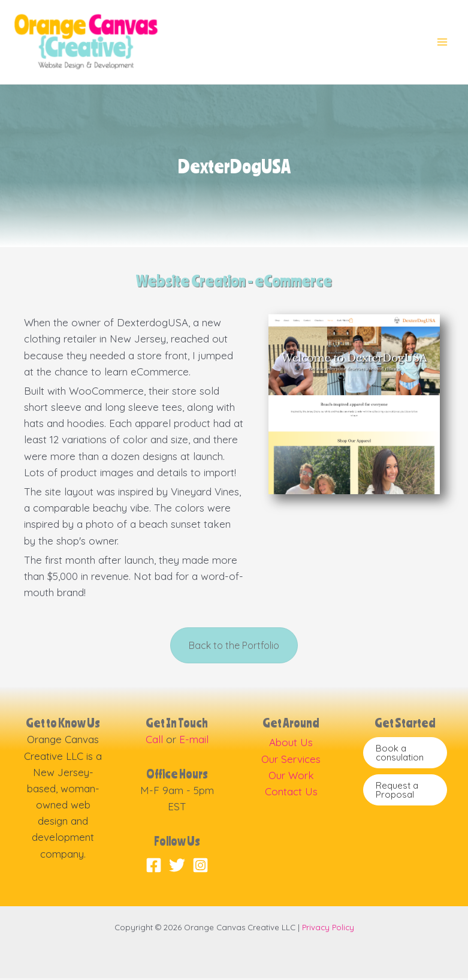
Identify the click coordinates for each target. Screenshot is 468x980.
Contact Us (291, 794)
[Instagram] (200, 867)
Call (154, 742)
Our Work (291, 777)
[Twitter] (177, 867)
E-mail (194, 742)
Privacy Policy (328, 929)
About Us (291, 745)
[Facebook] (154, 867)
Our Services (291, 761)
